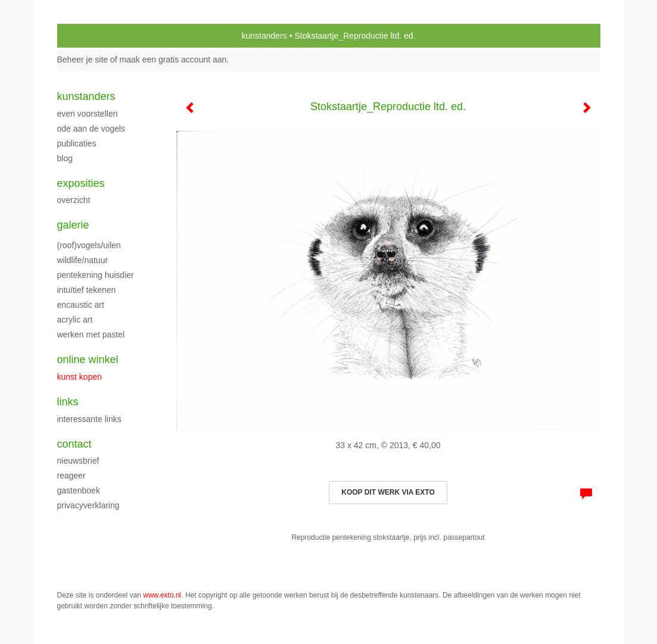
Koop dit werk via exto (388, 492)
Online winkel (88, 359)
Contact (74, 444)
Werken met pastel (91, 334)
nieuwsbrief (78, 461)
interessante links (89, 419)
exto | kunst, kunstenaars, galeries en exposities (91, 36)
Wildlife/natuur (83, 260)
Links (68, 402)
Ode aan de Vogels (91, 129)
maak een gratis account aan (173, 60)
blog (65, 158)
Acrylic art (75, 320)
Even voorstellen (88, 114)
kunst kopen (80, 377)
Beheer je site (83, 60)
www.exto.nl (162, 595)
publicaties (77, 143)
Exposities (81, 183)
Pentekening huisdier (96, 275)
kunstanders (264, 36)
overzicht (74, 200)
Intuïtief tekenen (87, 290)
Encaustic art (81, 305)
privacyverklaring (88, 505)
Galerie (73, 225)
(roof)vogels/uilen (89, 245)
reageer (71, 476)
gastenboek (79, 490)
